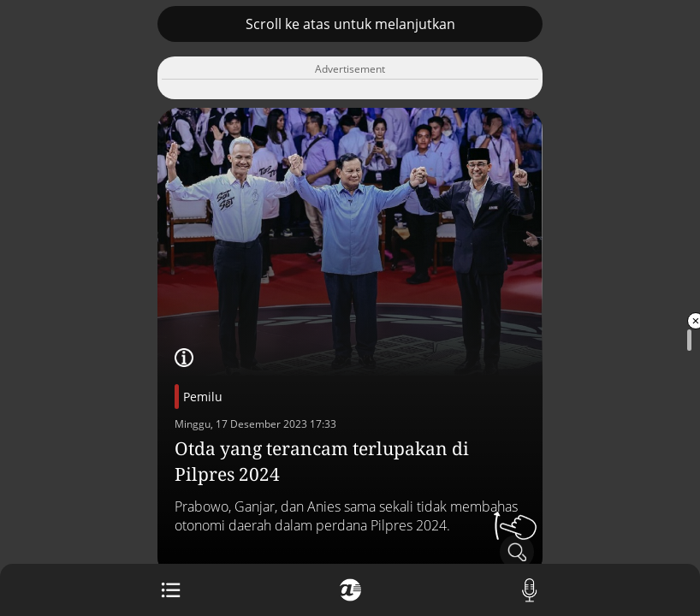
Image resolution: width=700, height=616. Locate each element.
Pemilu (203, 397)
